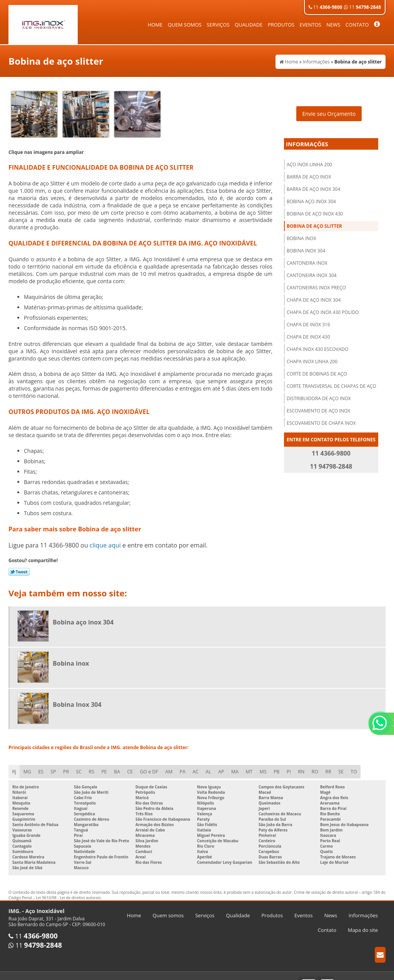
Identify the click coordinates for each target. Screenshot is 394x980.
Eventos (311, 25)
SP (55, 767)
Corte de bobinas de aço (317, 368)
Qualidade (249, 25)
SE (351, 767)
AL (214, 767)
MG (28, 767)
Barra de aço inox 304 (313, 184)
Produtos (281, 25)
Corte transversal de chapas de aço (331, 381)
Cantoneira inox (307, 258)
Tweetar (19, 566)
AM (173, 767)
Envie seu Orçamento (329, 108)
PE (107, 767)
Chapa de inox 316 (308, 319)
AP (228, 767)
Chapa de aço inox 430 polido (323, 307)
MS (270, 767)
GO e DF (153, 767)
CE (134, 767)
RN (310, 767)
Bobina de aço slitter (314, 221)
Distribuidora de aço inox (319, 393)
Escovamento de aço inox (318, 405)
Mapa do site (363, 925)
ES (42, 767)
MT (256, 767)
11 (326, 7)
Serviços (218, 25)
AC (201, 767)
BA (121, 767)
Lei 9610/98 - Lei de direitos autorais (68, 893)
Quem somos (185, 25)
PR (68, 767)
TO (364, 767)
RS (94, 767)
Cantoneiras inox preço (316, 282)
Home (155, 25)
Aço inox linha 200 (309, 159)
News (333, 25)
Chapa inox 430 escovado (317, 344)
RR (338, 767)
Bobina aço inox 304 (311, 196)
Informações (307, 139)
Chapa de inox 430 (308, 331)
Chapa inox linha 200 (312, 356)
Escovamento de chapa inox (321, 418)
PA (188, 767)
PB (285, 767)
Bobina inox (301, 233)
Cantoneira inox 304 (312, 270)
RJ (14, 767)
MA (241, 767)
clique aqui (105, 540)
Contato (357, 25)
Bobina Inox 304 (306, 245)
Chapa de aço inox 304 (314, 295)
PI (297, 767)
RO (324, 767)
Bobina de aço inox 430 (315, 208)
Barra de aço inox (309, 171)
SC (81, 767)
